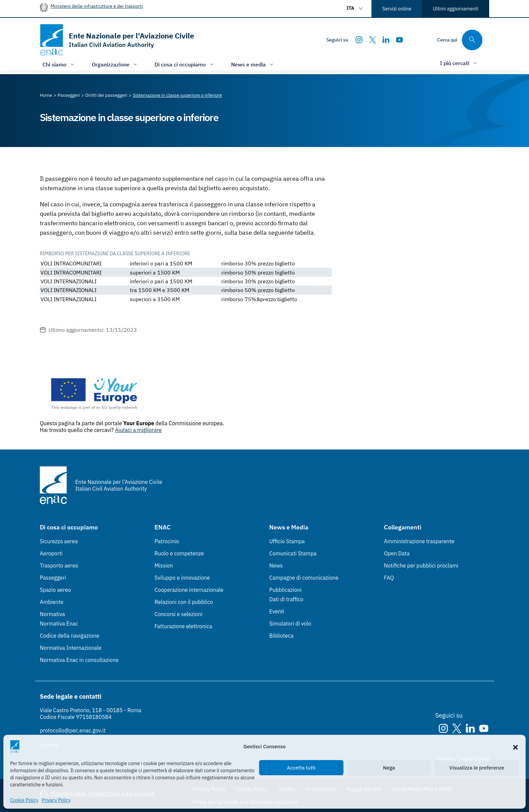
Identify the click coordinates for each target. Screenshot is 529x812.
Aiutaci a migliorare (138, 430)
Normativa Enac (59, 623)
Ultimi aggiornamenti (456, 9)
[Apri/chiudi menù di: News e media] (253, 64)
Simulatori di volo (290, 623)
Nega (389, 768)
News (276, 565)
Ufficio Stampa (287, 541)
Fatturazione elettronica (183, 626)
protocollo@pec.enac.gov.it (73, 730)
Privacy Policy (56, 800)
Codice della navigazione (69, 636)
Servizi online (397, 9)
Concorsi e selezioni (178, 614)
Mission (164, 565)
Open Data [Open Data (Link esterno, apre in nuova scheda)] (397, 553)
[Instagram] (359, 40)
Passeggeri (53, 578)
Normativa (52, 614)
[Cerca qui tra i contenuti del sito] (460, 40)
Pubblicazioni (285, 590)
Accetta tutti (301, 768)
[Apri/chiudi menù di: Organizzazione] (115, 64)
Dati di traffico (286, 599)
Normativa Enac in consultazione (79, 660)
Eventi (277, 611)
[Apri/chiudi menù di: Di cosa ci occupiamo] (185, 64)
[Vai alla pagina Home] (46, 95)
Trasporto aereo (59, 565)
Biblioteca (281, 636)
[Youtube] (399, 40)
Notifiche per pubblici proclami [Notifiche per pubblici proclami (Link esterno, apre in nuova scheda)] (421, 565)
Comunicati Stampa (293, 553)
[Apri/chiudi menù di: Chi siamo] (59, 64)
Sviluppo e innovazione (182, 578)
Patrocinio (167, 541)
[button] (516, 747)
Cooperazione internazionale (189, 590)
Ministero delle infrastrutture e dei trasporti (97, 6)
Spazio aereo (55, 590)
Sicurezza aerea (59, 541)
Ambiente (52, 602)
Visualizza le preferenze (477, 768)
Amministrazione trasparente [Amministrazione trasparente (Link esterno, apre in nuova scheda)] (419, 541)
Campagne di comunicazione (304, 578)
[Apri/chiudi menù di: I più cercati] (459, 63)
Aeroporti (51, 553)
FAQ (389, 578)
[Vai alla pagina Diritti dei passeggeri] (106, 95)
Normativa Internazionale (71, 648)
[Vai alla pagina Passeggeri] (69, 95)
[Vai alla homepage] (117, 40)
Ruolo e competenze (179, 553)
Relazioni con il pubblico (184, 602)
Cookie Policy (24, 800)
